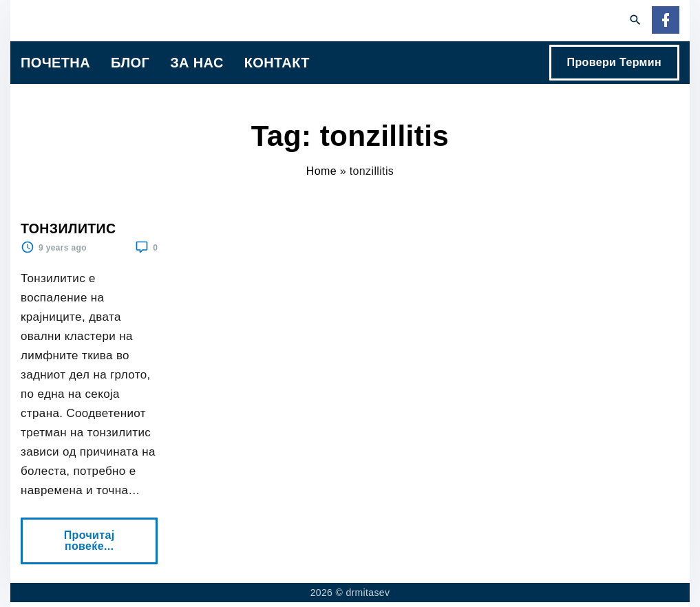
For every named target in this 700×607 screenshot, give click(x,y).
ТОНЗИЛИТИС (68, 228)
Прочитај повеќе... (93, 535)
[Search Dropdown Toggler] (636, 21)
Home (321, 171)
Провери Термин (614, 62)
